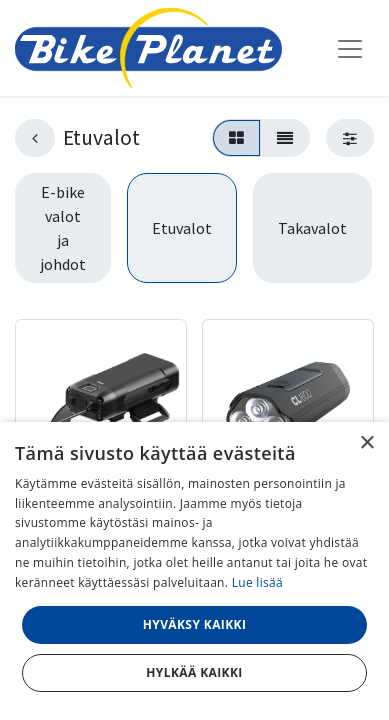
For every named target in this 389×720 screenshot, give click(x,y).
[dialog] (194, 571)
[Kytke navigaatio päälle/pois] (350, 48)
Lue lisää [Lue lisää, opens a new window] (257, 582)
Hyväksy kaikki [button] (195, 624)
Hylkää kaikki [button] (194, 672)
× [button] (366, 443)
